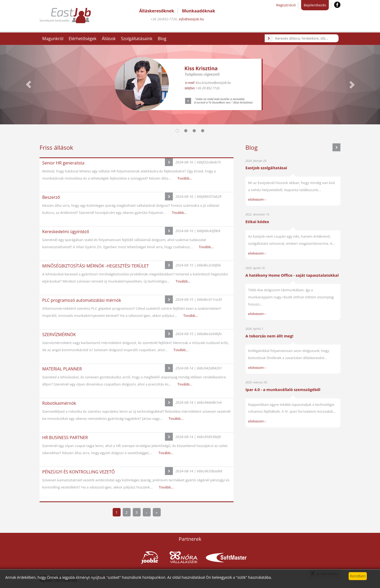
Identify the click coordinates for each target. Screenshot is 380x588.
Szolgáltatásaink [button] (137, 39)
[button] (28, 85)
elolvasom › (257, 199)
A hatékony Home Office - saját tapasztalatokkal (292, 275)
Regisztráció (286, 5)
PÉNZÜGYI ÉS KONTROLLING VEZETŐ (79, 472)
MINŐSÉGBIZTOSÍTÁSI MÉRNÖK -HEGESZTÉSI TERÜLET (96, 266)
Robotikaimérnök (59, 403)
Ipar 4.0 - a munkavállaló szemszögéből (283, 389)
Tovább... (185, 178)
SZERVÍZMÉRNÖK (59, 335)
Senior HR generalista (63, 163)
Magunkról (53, 39)
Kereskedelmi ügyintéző (66, 232)
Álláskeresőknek (156, 11)
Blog (162, 39)
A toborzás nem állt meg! (269, 336)
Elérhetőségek (82, 39)
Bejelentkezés (315, 5)
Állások (109, 39)
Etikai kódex (257, 222)
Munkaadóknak (199, 11)
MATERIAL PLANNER (62, 369)
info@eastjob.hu (191, 19)
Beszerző (51, 197)
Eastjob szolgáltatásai (266, 168)
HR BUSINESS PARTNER (65, 438)
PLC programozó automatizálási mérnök (82, 300)
